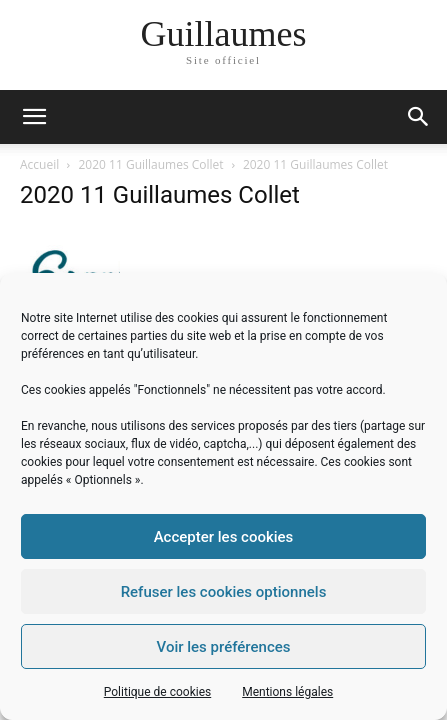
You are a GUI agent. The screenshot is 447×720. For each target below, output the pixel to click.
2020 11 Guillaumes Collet (151, 164)
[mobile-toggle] (34, 117)
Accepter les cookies (224, 537)
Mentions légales (287, 692)
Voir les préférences (224, 647)
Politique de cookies (157, 692)
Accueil (39, 164)
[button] (419, 117)
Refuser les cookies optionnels (224, 592)
